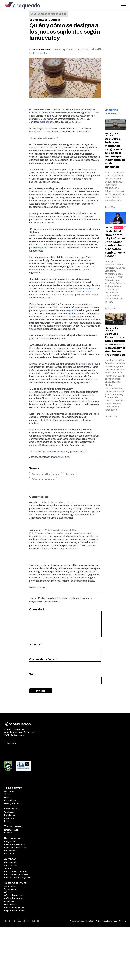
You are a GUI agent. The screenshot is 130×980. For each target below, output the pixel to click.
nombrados (67, 270)
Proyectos (9, 901)
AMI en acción (11, 865)
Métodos (8, 892)
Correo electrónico (43, 659)
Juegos (8, 868)
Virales (7, 794)
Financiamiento (11, 904)
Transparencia (11, 889)
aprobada (45, 122)
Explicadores (10, 800)
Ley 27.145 (38, 148)
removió (80, 110)
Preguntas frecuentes (14, 910)
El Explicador (38, 20)
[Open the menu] (123, 6)
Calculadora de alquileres (16, 848)
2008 (44, 298)
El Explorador (10, 851)
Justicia (54, 20)
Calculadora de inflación (15, 845)
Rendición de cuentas (14, 908)
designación (42, 248)
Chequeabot (10, 854)
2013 (51, 298)
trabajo (33, 329)
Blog (6, 821)
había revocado (55, 335)
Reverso (8, 833)
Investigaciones (12, 803)
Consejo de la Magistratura (46, 474)
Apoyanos (9, 818)
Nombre (36, 644)
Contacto (11, 743)
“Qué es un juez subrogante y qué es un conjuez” (64, 452)
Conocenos (10, 886)
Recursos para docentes (16, 872)
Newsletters (10, 815)
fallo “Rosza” (87, 364)
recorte (33, 445)
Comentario (38, 609)
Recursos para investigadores (18, 878)
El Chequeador (11, 862)
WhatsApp (9, 812)
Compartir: (84, 50)
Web (32, 674)
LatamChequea (11, 830)
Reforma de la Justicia (43, 479)
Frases (108, 227)
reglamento (55, 169)
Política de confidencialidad (107, 921)
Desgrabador (10, 842)
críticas (92, 307)
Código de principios (14, 895)
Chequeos (9, 791)
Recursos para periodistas (16, 874)
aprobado (90, 288)
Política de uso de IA (13, 898)
